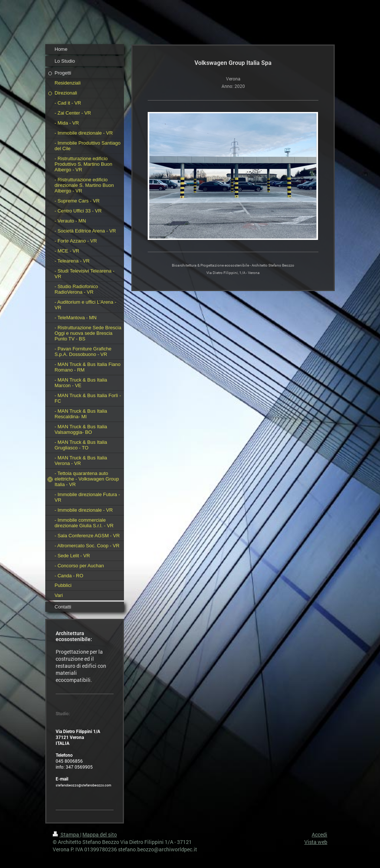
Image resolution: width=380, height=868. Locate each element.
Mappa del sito (100, 834)
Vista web (316, 842)
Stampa (66, 834)
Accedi (320, 834)
